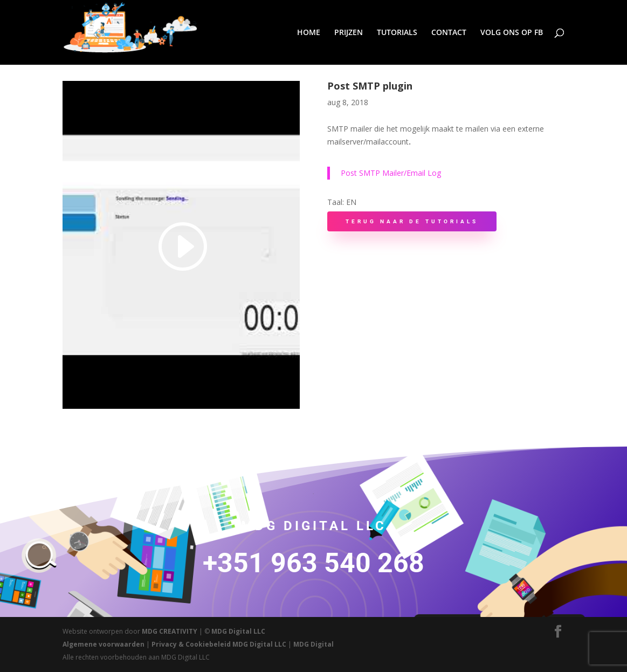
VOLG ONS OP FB (512, 33)
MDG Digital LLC (238, 631)
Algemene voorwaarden (104, 644)
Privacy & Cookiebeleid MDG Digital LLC (219, 644)
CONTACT (449, 33)
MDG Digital (313, 644)
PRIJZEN (349, 33)
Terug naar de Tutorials (412, 221)
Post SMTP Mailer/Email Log (391, 173)
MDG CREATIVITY (170, 631)
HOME (309, 33)
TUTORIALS (397, 33)
